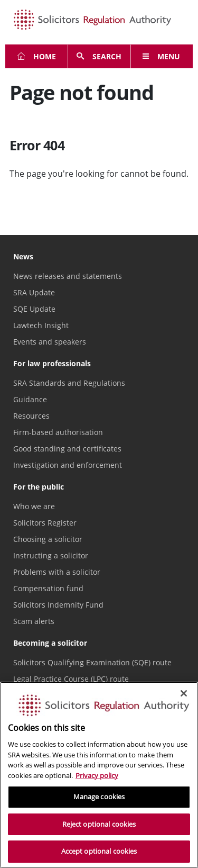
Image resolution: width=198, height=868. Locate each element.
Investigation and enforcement (68, 465)
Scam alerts (34, 621)
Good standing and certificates (67, 449)
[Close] (184, 693)
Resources (31, 416)
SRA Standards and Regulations (69, 383)
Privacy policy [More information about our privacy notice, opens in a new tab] (97, 775)
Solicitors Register (45, 523)
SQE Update (34, 309)
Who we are (34, 506)
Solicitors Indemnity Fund (58, 605)
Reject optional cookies (99, 824)
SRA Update (34, 292)
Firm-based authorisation (58, 432)
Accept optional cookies (99, 851)
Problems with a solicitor (57, 572)
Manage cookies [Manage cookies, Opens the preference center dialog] (99, 797)
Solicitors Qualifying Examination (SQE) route (92, 662)
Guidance (30, 399)
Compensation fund (48, 588)
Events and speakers (50, 342)
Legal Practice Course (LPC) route (71, 679)
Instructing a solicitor (51, 555)
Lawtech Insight (41, 325)
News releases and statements (68, 276)
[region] (99, 775)
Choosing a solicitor (48, 539)
